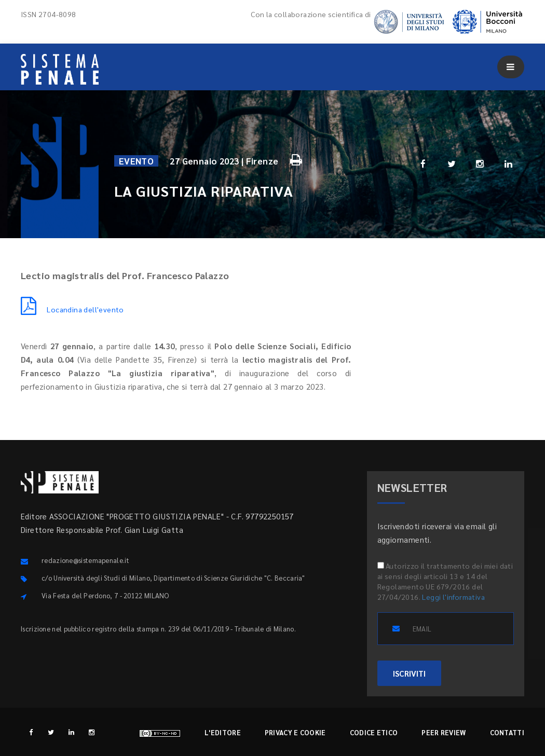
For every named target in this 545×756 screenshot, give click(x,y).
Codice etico (374, 732)
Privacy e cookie (295, 732)
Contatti (507, 732)
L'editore (223, 732)
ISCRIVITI (409, 673)
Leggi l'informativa (453, 597)
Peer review (444, 732)
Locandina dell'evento (72, 309)
